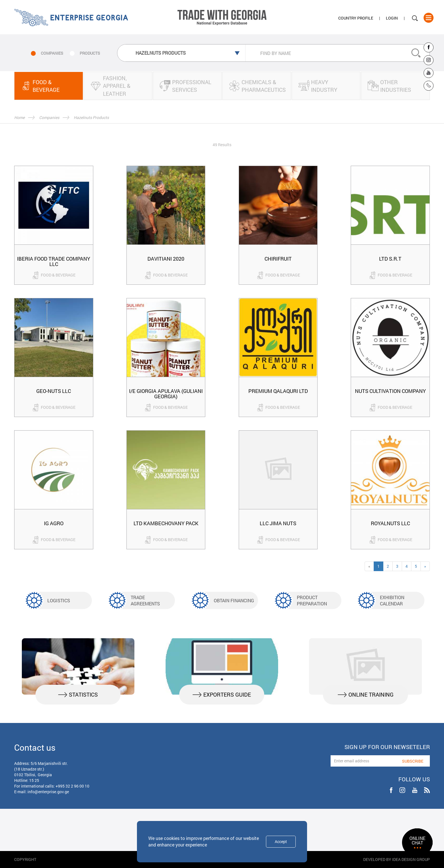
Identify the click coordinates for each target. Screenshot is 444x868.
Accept (281, 842)
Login (392, 18)
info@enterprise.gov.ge (48, 792)
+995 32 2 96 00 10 (72, 786)
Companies (49, 117)
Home (19, 117)
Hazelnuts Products (91, 117)
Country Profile (356, 18)
